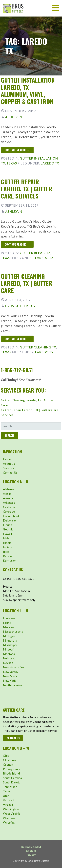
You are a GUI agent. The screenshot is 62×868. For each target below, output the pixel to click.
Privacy (31, 855)
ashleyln (14, 117)
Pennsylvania (11, 769)
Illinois (7, 543)
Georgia (8, 529)
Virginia (8, 805)
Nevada (8, 663)
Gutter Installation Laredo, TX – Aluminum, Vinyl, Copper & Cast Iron (28, 91)
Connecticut (11, 516)
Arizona (8, 498)
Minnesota (10, 640)
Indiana (8, 547)
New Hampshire (13, 667)
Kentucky (9, 561)
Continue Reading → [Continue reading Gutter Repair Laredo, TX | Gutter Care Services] (17, 244)
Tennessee (10, 787)
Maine (7, 623)
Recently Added (31, 847)
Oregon (8, 764)
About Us (9, 464)
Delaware (9, 520)
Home (7, 459)
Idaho (7, 538)
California (9, 507)
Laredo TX (50, 163)
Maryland (9, 627)
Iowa (6, 552)
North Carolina (13, 685)
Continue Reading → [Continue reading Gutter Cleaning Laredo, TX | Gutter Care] (17, 339)
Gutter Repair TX (35, 253)
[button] (57, 8)
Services (8, 468)
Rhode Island (11, 773)
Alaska (7, 494)
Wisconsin (10, 818)
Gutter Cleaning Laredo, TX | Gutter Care (27, 283)
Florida (8, 525)
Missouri (9, 649)
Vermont (9, 800)
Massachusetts (13, 632)
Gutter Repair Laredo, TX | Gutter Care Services (27, 189)
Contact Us (10, 472)
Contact (31, 851)
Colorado (9, 511)
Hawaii (7, 534)
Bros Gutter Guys (21, 306)
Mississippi (10, 645)
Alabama (9, 489)
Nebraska (9, 658)
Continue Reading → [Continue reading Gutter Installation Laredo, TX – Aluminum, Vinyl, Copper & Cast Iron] (17, 150)
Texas (12, 163)
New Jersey (11, 672)
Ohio (6, 756)
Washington (11, 809)
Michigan (9, 636)
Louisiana (9, 618)
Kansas (8, 556)
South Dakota (12, 782)
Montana (9, 654)
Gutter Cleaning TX (38, 347)
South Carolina (12, 778)
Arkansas (9, 503)
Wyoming (9, 822)
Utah (6, 796)
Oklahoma (10, 760)
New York (9, 681)
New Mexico (11, 676)
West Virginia (12, 814)
